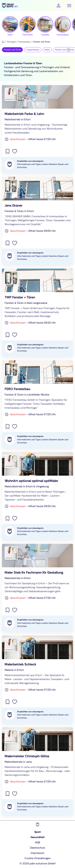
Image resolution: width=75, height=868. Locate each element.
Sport (38, 832)
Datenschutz (37, 848)
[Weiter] (66, 26)
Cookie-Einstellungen (37, 858)
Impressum (37, 853)
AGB (37, 842)
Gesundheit (38, 837)
